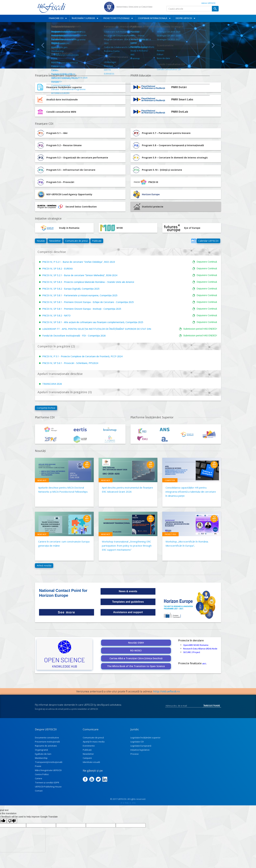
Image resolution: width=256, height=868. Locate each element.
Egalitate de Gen (43, 754)
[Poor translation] (12, 821)
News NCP (42, 480)
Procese (135, 754)
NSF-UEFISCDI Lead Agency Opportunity (69, 194)
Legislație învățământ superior (145, 738)
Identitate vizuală (91, 762)
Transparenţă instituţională (49, 762)
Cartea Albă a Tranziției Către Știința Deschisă (136, 658)
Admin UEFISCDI (208, 3)
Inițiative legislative (140, 750)
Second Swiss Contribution (67, 207)
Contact (39, 791)
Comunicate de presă (76, 241)
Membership (41, 758)
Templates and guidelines (128, 602)
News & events (128, 591)
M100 (111, 228)
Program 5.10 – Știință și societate (157, 170)
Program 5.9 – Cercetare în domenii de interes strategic (170, 158)
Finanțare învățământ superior (64, 87)
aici (204, 663)
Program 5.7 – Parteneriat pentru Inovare (161, 133)
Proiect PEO (170, 534)
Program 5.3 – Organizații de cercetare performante (72, 158)
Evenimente (89, 746)
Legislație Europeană (141, 746)
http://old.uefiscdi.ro (167, 691)
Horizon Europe (151, 194)
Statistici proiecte (148, 207)
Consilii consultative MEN (61, 112)
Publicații (97, 241)
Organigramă (41, 750)
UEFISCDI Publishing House (48, 787)
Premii (38, 766)
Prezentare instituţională (47, 742)
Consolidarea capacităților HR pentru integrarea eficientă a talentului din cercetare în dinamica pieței (191, 492)
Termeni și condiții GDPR (47, 782)
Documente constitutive (47, 738)
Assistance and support (128, 612)
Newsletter (55, 241)
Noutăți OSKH (136, 643)
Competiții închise (46, 408)
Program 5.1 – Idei (52, 133)
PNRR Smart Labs (182, 99)
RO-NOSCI (136, 650)
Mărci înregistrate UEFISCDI (48, 770)
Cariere (39, 778)
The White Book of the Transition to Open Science (136, 666)
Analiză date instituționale (62, 99)
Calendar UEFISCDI (208, 241)
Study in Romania (58, 228)
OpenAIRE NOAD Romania (196, 645)
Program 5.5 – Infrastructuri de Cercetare (66, 170)
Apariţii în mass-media (94, 742)
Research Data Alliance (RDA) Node (200, 649)
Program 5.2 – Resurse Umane (59, 145)
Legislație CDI (137, 742)
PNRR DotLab (180, 112)
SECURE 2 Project (192, 652)
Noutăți (41, 241)
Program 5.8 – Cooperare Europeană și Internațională (168, 145)
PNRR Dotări (179, 87)
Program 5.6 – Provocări (55, 182)
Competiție (170, 480)
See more (66, 612)
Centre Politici (42, 774)
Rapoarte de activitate (46, 746)
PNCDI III (145, 182)
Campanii (87, 758)
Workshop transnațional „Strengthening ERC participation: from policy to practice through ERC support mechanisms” (127, 546)
